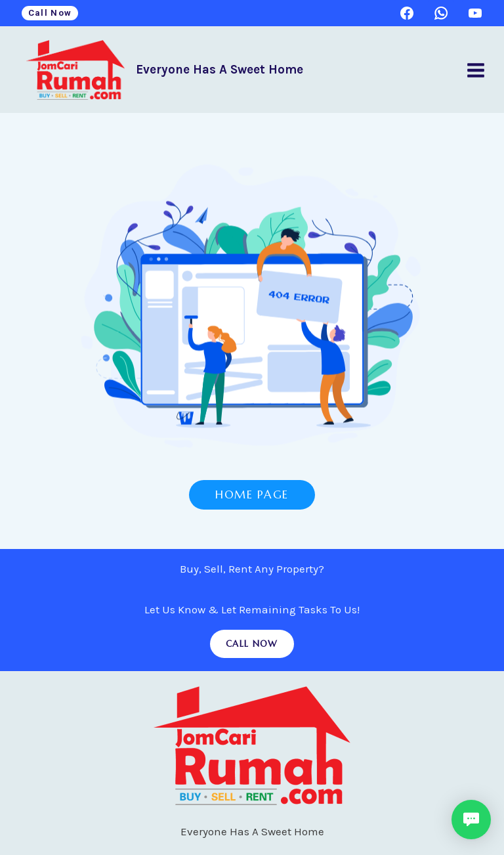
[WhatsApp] (441, 13)
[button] (471, 820)
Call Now (50, 12)
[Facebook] (407, 13)
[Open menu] (475, 70)
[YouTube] (475, 13)
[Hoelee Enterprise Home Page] (252, 312)
